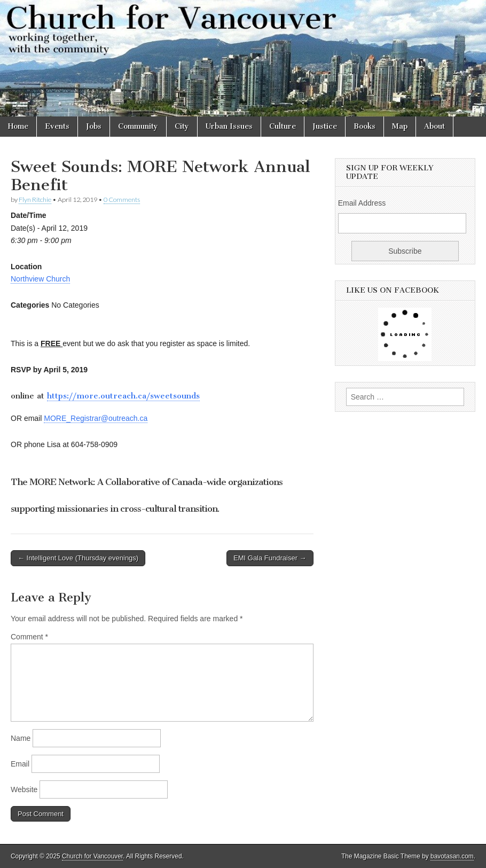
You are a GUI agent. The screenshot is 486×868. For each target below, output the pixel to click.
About (434, 126)
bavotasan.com (452, 856)
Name (21, 738)
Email (20, 764)
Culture (283, 126)
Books (364, 126)
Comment (29, 637)
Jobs (94, 126)
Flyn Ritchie (35, 200)
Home (18, 126)
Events (57, 126)
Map (400, 126)
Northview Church (40, 279)
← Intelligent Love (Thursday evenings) (78, 558)
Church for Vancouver (92, 856)
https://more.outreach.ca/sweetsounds (123, 396)
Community (138, 126)
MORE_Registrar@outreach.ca (96, 418)
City (182, 126)
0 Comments (122, 200)
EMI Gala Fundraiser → (270, 558)
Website (24, 789)
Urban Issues (229, 126)
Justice (325, 126)
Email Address (362, 203)
